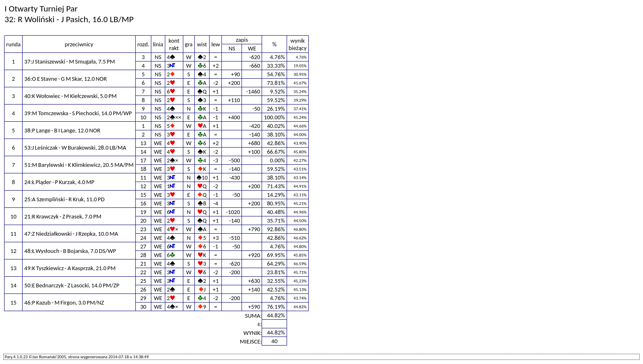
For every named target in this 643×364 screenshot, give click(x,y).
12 (143, 186)
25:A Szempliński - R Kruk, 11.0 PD (64, 199)
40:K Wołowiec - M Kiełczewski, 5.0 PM (70, 96)
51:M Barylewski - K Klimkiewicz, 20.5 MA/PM (79, 165)
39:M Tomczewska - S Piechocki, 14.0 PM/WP (78, 113)
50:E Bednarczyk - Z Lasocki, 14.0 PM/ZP (72, 285)
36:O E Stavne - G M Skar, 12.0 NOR (65, 79)
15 (143, 195)
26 (143, 289)
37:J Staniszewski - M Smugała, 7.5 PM (70, 61)
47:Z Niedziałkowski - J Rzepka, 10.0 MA (71, 234)
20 (143, 221)
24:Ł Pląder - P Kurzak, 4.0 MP (59, 182)
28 (143, 255)
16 (143, 203)
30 (143, 307)
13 (143, 143)
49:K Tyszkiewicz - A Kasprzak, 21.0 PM (70, 268)
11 (143, 177)
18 (143, 169)
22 (143, 272)
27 (143, 246)
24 (143, 238)
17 (143, 160)
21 (143, 264)
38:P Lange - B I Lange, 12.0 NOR (62, 130)
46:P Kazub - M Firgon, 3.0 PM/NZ (64, 303)
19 (143, 212)
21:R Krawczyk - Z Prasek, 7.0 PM (63, 216)
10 (143, 117)
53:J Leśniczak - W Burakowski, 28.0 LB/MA (75, 148)
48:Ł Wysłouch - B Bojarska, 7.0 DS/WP (70, 251)
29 (143, 298)
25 (143, 281)
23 (143, 229)
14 (143, 152)
